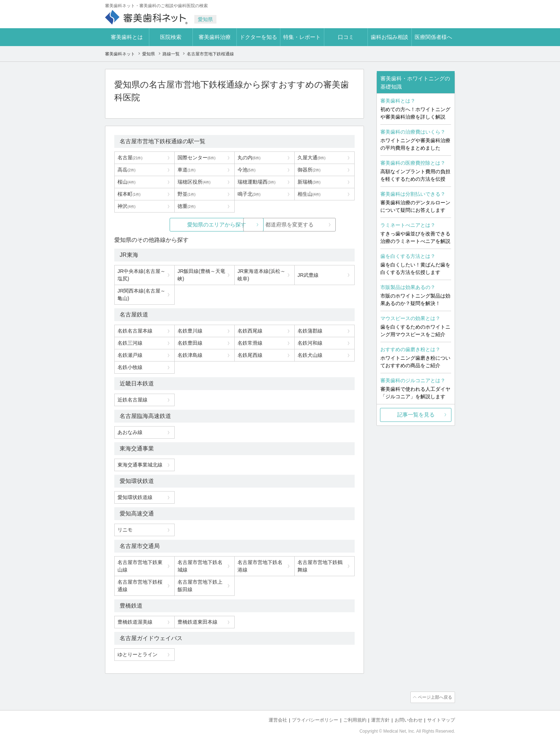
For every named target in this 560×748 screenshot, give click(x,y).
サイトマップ (441, 720)
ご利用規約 (355, 720)
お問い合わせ (409, 720)
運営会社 (278, 720)
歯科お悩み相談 (389, 37)
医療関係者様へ (433, 37)
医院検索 (171, 37)
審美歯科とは (127, 37)
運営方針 (380, 720)
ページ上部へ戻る (435, 697)
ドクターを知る (258, 37)
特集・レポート (302, 37)
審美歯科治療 (215, 37)
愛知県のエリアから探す (181, 225)
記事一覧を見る (416, 415)
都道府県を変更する (288, 225)
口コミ (346, 37)
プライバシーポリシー (315, 720)
